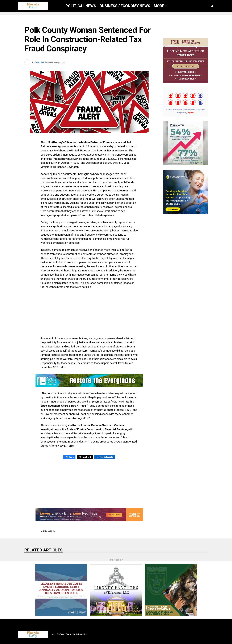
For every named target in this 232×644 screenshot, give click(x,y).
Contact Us (70, 634)
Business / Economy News (125, 6)
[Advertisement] (89, 313)
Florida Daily (40, 62)
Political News (81, 6)
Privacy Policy (82, 634)
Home (53, 634)
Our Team (61, 634)
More (159, 6)
